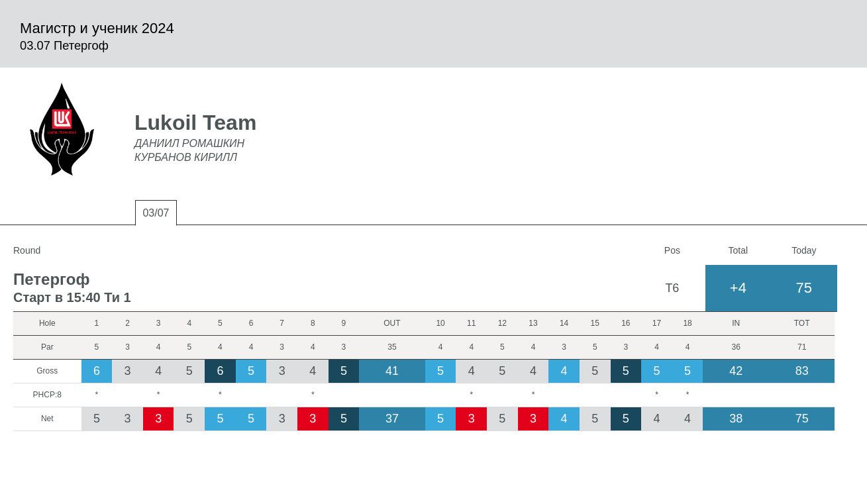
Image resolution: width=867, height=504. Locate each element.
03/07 (156, 213)
